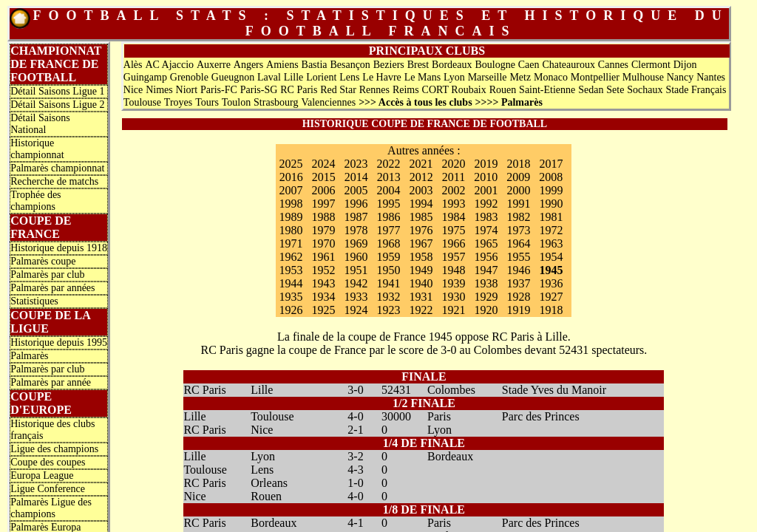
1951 (356, 270)
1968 (388, 243)
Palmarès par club (47, 274)
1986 (388, 217)
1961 (323, 257)
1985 (421, 217)
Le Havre (381, 77)
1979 (323, 230)
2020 (453, 164)
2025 (291, 164)
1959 (388, 257)
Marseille (488, 77)
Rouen (503, 90)
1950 (388, 270)
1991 (518, 204)
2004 (388, 190)
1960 (356, 257)
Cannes (613, 65)
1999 (551, 190)
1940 (421, 283)
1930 (453, 297)
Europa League (42, 475)
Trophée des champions (35, 201)
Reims (406, 90)
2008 (551, 177)
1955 (518, 257)
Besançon (350, 65)
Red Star (338, 90)
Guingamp (145, 77)
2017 (551, 164)
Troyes (178, 102)
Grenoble (189, 77)
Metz (520, 77)
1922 (421, 310)
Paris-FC (219, 90)
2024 (323, 164)
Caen (529, 65)
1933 (356, 297)
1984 (453, 217)
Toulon (236, 102)
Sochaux (645, 90)
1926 (291, 310)
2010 (486, 177)
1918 (551, 310)
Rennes (374, 90)
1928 (518, 297)
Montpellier (595, 77)
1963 (551, 243)
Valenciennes (328, 102)
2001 (486, 190)
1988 (323, 217)
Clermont (651, 65)
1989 (291, 217)
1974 (486, 230)
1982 (518, 217)
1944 (291, 283)
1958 (421, 257)
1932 (388, 297)
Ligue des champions (54, 449)
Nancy (680, 77)
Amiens (282, 65)
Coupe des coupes (48, 462)
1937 (518, 283)
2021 (421, 164)
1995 (388, 204)
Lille (293, 77)
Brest (418, 65)
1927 (551, 297)
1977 (388, 230)
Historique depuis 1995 (59, 342)
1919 (518, 310)
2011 (454, 177)
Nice (133, 90)
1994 (421, 204)
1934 (323, 297)
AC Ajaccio (169, 65)
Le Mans (422, 77)
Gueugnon (233, 77)
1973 (518, 230)
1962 (291, 257)
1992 (486, 204)
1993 (453, 204)
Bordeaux (452, 65)
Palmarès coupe (43, 261)
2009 (518, 177)
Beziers (389, 65)
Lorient (321, 77)
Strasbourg (276, 102)
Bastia (315, 65)
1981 (551, 217)
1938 (486, 283)
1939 (453, 283)
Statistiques (34, 301)
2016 (291, 177)
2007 (291, 190)
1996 (356, 204)
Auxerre (214, 65)
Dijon (685, 65)
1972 (551, 230)
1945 (551, 270)
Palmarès (29, 356)
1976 (421, 230)
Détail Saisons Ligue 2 (57, 105)
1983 (486, 217)
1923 (388, 310)
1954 (551, 257)
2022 (388, 164)
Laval (269, 77)
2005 (356, 190)
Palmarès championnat (57, 168)
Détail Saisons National (40, 124)
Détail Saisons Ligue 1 (57, 91)
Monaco (551, 77)
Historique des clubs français (52, 430)
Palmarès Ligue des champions (51, 508)
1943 (323, 283)
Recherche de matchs (54, 181)
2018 (518, 164)
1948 (453, 270)
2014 (356, 177)
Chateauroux (568, 65)
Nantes (711, 77)
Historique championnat (37, 149)
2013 (389, 177)
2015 (324, 177)
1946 (518, 270)
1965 (486, 243)
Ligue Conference (48, 489)
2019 (486, 164)
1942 (356, 283)
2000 (518, 190)
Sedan (591, 90)
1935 (291, 297)
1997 (323, 204)
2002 (453, 190)
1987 (356, 217)
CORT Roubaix (454, 90)
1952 (323, 270)
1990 (551, 204)
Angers (248, 65)
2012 (421, 177)
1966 (453, 243)
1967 (421, 243)
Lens (349, 77)
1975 (453, 230)
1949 (421, 270)
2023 (356, 164)
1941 (388, 283)
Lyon (454, 77)
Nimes (159, 90)
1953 (291, 270)
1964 (518, 243)
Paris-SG (259, 90)
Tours (207, 102)
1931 (421, 297)
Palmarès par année (51, 382)
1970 (323, 243)
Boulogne (495, 65)
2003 (421, 190)
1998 (291, 204)
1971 (291, 243)
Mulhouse (643, 77)
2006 (323, 190)
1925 (323, 310)
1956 (486, 257)
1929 (486, 297)
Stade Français (696, 90)
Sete (615, 90)
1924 (356, 310)
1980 (291, 230)
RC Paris (299, 90)
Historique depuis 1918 (59, 248)
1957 (453, 257)
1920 (486, 310)
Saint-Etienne (547, 90)
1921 (453, 310)
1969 (356, 243)
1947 (486, 270)
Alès (133, 65)
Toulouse (142, 102)
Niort (187, 90)
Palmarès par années (52, 288)
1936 (551, 283)
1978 (356, 230)
